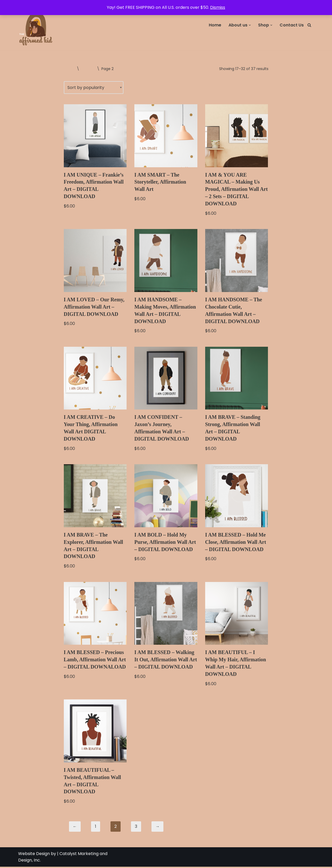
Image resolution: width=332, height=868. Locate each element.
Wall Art (88, 69)
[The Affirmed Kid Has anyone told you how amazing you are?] (36, 25)
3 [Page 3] (136, 827)
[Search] (309, 25)
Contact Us (292, 25)
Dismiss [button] (218, 7)
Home (215, 25)
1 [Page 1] (96, 827)
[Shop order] (94, 88)
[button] (250, 25)
